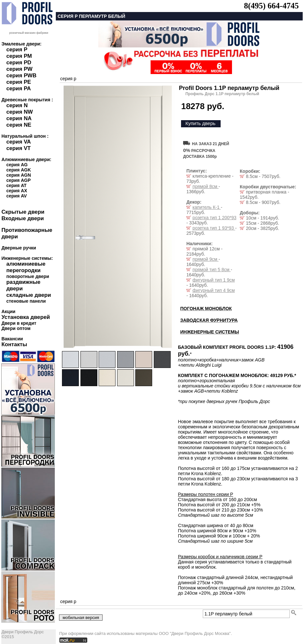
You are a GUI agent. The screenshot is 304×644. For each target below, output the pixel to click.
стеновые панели (26, 301)
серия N (17, 105)
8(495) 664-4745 (271, 6)
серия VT (18, 148)
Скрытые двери (23, 212)
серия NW (19, 112)
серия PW (19, 69)
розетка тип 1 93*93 (214, 228)
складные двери (29, 295)
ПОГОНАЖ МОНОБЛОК (206, 309)
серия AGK (18, 170)
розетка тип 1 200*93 (214, 218)
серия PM (19, 56)
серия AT (16, 185)
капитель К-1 (207, 207)
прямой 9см (205, 259)
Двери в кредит (19, 323)
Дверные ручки (19, 248)
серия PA (18, 88)
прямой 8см (205, 186)
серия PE (18, 82)
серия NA (19, 118)
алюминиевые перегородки (26, 267)
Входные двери (23, 218)
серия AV (16, 196)
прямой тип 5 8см (212, 270)
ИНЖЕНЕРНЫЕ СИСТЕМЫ (209, 332)
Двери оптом (16, 328)
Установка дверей (25, 317)
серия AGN (18, 175)
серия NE (19, 125)
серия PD (19, 63)
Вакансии (12, 339)
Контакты (14, 344)
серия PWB (21, 76)
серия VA (18, 142)
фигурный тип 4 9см (213, 290)
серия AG (17, 165)
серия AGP (18, 180)
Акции (8, 311)
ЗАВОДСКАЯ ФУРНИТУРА (209, 320)
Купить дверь (200, 123)
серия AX (17, 191)
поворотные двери (28, 276)
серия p (68, 79)
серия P (17, 50)
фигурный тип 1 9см (213, 280)
